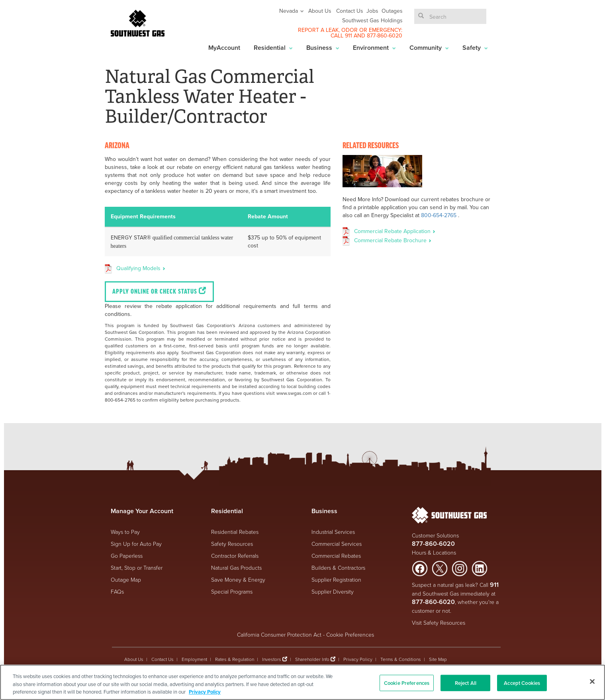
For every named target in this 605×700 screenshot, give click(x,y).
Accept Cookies (522, 683)
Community (429, 48)
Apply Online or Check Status (159, 291)
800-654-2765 (439, 215)
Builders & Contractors (338, 568)
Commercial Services (337, 544)
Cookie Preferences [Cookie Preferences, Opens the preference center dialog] (407, 683)
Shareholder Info (312, 659)
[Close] (592, 681)
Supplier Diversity (333, 591)
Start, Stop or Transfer (137, 568)
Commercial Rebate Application (395, 231)
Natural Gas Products (236, 568)
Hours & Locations (434, 552)
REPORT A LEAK (318, 30)
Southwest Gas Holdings (372, 20)
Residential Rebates (235, 532)
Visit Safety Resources (439, 623)
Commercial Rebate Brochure (393, 240)
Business (323, 48)
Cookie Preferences (350, 634)
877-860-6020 (385, 35)
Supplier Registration (336, 579)
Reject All (466, 683)
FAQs (117, 591)
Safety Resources (232, 544)
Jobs (372, 11)
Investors (272, 659)
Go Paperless (127, 556)
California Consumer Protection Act (279, 634)
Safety (475, 48)
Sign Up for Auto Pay (136, 544)
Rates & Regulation (235, 659)
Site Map (438, 659)
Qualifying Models (141, 268)
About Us (320, 11)
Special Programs (232, 591)
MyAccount (224, 48)
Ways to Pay (125, 532)
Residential (273, 48)
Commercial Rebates (336, 556)
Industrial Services (333, 532)
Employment (194, 659)
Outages (392, 11)
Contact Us (350, 11)
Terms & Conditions (401, 659)
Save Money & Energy (238, 579)
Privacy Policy (358, 659)
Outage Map (126, 579)
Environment (374, 48)
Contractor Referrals (235, 556)
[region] (302, 682)
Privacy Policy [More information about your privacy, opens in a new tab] (205, 692)
